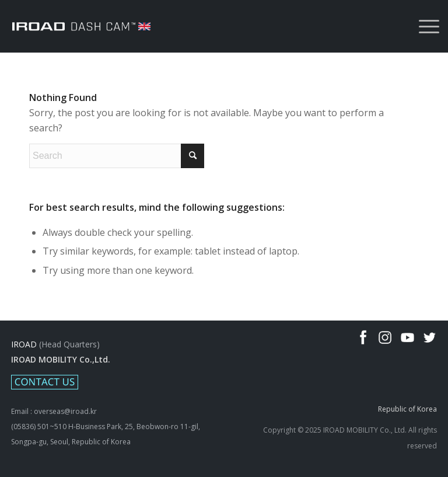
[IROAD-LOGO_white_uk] (81, 26)
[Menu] (423, 26)
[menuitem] (423, 26)
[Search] (117, 156)
